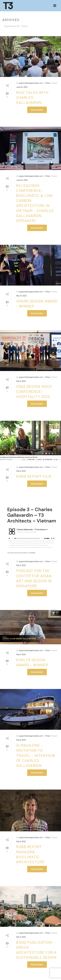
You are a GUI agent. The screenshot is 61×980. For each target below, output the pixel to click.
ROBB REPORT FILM (34, 476)
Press (48, 83)
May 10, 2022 (21, 296)
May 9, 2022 (21, 381)
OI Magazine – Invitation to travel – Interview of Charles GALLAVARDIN (36, 755)
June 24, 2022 (22, 87)
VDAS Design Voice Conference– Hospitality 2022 (34, 391)
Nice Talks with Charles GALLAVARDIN (32, 97)
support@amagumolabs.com (31, 83)
